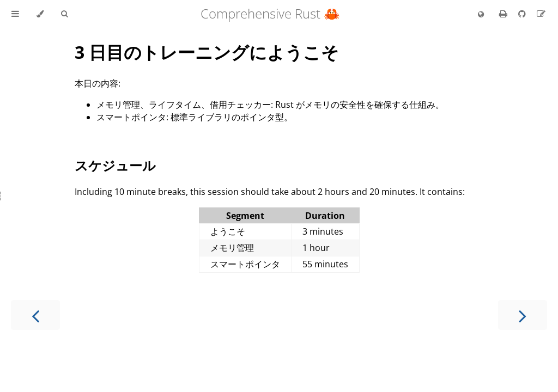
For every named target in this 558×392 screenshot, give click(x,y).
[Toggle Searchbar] (64, 14)
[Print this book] (504, 14)
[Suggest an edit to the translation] (541, 14)
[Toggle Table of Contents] (15, 14)
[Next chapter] (523, 315)
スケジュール (115, 165)
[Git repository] (523, 14)
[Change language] (481, 15)
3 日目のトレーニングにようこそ (207, 52)
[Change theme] (40, 14)
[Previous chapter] (35, 315)
